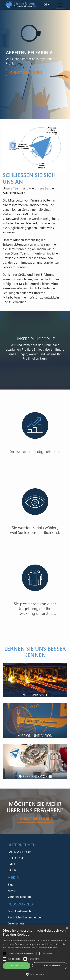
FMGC (12, 864)
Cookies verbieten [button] (50, 965)
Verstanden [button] (16, 965)
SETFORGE (16, 858)
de (45, 5)
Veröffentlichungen (20, 897)
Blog (10, 885)
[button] (35, 974)
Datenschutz (16, 923)
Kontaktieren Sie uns (25, 72)
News (11, 891)
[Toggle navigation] (60, 5)
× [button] (67, 928)
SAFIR (12, 870)
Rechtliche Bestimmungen (25, 917)
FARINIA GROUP (19, 852)
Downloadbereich (19, 911)
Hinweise (53, 948)
